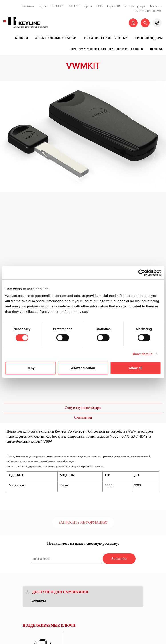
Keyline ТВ (114, 6)
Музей (43, 6)
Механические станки (106, 38)
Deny (31, 368)
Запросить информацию (83, 523)
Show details (142, 354)
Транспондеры (149, 38)
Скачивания (83, 418)
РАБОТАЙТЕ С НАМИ (148, 11)
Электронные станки (56, 38)
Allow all (135, 368)
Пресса (88, 6)
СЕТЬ (100, 6)
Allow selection (83, 368)
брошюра (39, 601)
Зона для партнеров (135, 6)
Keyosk (157, 49)
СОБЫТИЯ (74, 6)
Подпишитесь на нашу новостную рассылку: (83, 544)
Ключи (22, 38)
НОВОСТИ (57, 6)
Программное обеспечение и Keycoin (107, 49)
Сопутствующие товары (83, 408)
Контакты (156, 6)
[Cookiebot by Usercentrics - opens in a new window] (141, 273)
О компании (28, 6)
